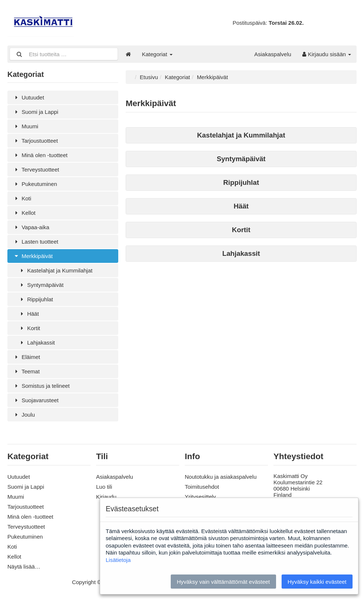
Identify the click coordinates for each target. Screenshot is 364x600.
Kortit (29, 328)
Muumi (25, 126)
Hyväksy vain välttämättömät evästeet (223, 582)
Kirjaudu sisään (327, 54)
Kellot (24, 213)
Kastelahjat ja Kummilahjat (55, 270)
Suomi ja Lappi (36, 112)
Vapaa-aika (31, 227)
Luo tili (104, 487)
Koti (22, 198)
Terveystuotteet (36, 170)
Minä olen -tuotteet (40, 155)
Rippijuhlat (36, 299)
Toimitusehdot (202, 487)
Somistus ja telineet (41, 386)
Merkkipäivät (33, 256)
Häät (29, 314)
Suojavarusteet (36, 400)
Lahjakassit (37, 343)
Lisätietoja (118, 560)
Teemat (26, 371)
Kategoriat (157, 54)
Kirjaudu (106, 497)
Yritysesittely (200, 497)
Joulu (24, 415)
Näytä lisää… (24, 567)
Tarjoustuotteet (35, 141)
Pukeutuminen (35, 184)
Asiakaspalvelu (273, 54)
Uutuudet (28, 97)
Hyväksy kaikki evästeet (317, 582)
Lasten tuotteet (36, 242)
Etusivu (149, 77)
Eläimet (26, 357)
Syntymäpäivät (41, 285)
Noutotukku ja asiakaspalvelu (221, 477)
